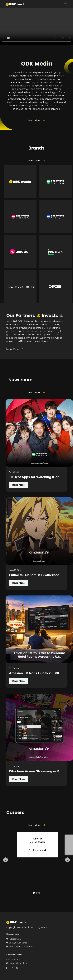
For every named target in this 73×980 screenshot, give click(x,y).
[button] (65, 4)
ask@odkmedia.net (18, 963)
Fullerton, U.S (14, 939)
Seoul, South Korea (17, 943)
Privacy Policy (13, 959)
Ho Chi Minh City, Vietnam (20, 947)
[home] (16, 4)
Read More (19, 485)
